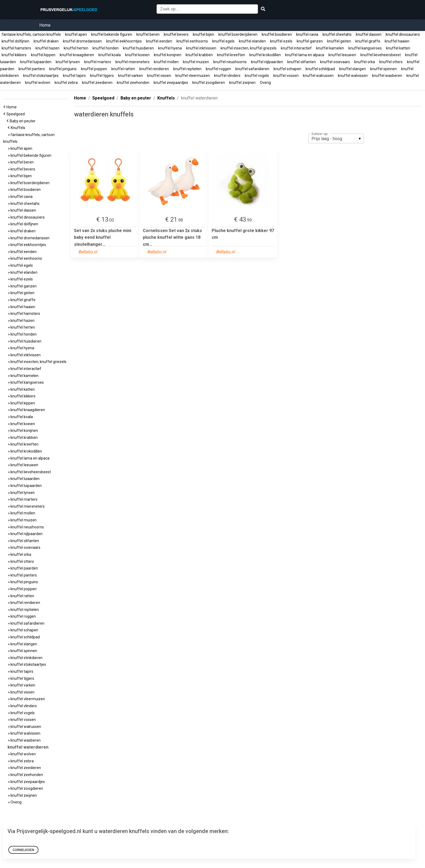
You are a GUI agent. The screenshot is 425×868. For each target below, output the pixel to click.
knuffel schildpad (320, 69)
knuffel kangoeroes (365, 48)
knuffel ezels (281, 41)
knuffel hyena (170, 48)
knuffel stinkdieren (26, 658)
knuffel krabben (199, 55)
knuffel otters (391, 62)
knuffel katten (398, 48)
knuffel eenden (159, 41)
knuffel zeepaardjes (171, 83)
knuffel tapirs (74, 76)
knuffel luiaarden (24, 479)
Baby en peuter (23, 121)
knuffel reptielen (187, 69)
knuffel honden (106, 48)
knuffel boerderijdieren (238, 34)
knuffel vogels (257, 76)
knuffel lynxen (68, 62)
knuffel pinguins (63, 69)
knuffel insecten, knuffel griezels (249, 48)
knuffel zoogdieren (209, 83)
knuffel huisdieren (138, 48)
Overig (265, 83)
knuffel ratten (123, 69)
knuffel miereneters (132, 62)
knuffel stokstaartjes (41, 76)
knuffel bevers (176, 34)
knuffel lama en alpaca (305, 55)
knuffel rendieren (154, 69)
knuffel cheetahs (337, 34)
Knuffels (19, 128)
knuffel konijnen (168, 55)
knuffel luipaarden (36, 62)
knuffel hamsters (16, 48)
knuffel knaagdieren (77, 55)
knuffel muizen (196, 62)
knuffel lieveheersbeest (381, 55)
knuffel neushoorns (230, 62)
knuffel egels (223, 41)
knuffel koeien (137, 55)
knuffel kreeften (231, 55)
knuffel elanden (252, 41)
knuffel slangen (353, 69)
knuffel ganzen (310, 41)
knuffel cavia (307, 34)
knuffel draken (46, 41)
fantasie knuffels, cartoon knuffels (31, 34)
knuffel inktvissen (201, 48)
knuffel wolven (38, 83)
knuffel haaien (397, 41)
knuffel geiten (339, 41)
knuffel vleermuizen (193, 76)
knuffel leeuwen (342, 55)
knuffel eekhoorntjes (124, 41)
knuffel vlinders (227, 76)
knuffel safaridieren (252, 69)
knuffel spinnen (383, 69)
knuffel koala (110, 55)
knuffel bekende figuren (112, 34)
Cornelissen (23, 850)
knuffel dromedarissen (82, 41)
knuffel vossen (286, 76)
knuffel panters (32, 69)
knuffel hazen (47, 48)
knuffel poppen (94, 69)
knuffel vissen (159, 76)
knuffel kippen (43, 55)
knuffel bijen (203, 34)
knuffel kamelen (330, 48)
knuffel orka (365, 62)
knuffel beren (148, 34)
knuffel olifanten (302, 62)
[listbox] (336, 138)
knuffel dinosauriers (403, 34)
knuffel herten (76, 48)
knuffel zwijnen (242, 83)
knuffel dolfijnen (15, 41)
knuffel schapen (287, 69)
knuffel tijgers (102, 76)
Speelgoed (16, 114)
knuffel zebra (66, 83)
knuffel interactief (296, 48)
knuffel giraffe (368, 41)
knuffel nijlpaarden (267, 62)
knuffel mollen (166, 62)
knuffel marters (98, 62)
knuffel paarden (23, 568)
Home (45, 25)
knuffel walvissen (353, 76)
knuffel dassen (369, 34)
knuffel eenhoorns (192, 41)
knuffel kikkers (14, 55)
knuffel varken (130, 76)
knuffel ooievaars (335, 62)
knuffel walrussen (318, 76)
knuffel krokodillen (265, 55)
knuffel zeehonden (133, 83)
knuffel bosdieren (277, 34)
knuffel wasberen (387, 76)
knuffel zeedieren (97, 83)
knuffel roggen (218, 69)
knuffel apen (76, 34)
